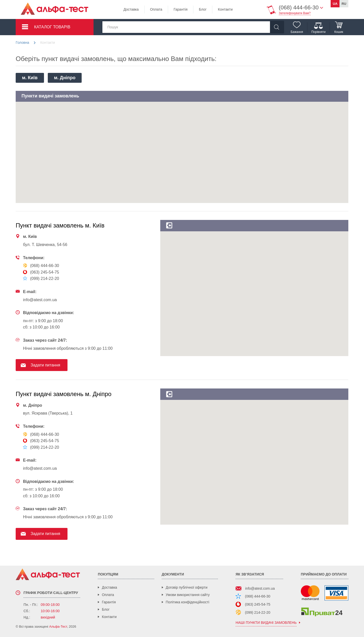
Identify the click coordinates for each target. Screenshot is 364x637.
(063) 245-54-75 (258, 604)
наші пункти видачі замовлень (266, 623)
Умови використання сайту (188, 595)
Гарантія (181, 9)
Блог (203, 9)
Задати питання (45, 365)
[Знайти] (277, 27)
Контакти (225, 9)
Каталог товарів (52, 27)
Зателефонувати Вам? (295, 13)
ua (335, 4)
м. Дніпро (65, 78)
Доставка (131, 9)
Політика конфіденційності (188, 602)
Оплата (156, 9)
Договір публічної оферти (187, 587)
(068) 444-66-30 (258, 596)
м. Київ (30, 78)
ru (344, 4)
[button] (129, 114)
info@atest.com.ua (260, 588)
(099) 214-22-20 (258, 612)
